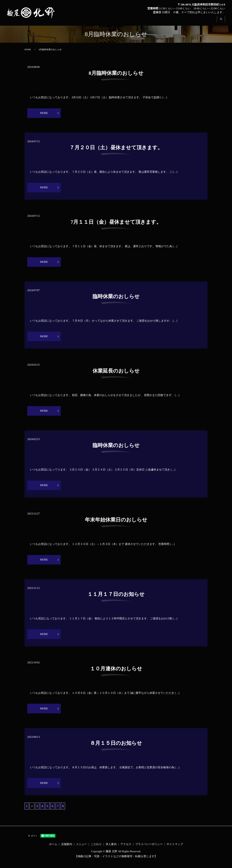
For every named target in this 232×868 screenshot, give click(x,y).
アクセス (207, 21)
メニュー (149, 21)
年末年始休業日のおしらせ (116, 523)
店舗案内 (130, 21)
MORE (49, 113)
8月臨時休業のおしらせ (116, 73)
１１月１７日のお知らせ (116, 597)
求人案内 (188, 21)
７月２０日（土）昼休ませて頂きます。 (116, 148)
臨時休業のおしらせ (116, 298)
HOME (28, 50)
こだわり (169, 21)
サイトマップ (175, 849)
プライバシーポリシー (149, 849)
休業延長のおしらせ (116, 373)
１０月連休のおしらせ (116, 672)
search (223, 21)
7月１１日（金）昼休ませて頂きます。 (116, 223)
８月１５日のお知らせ (116, 747)
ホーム (112, 21)
